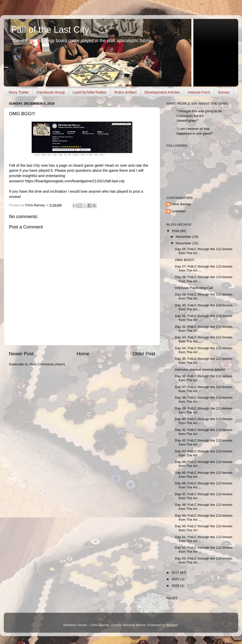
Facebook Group (51, 92)
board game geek (88, 165)
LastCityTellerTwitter (89, 92)
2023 (176, 586)
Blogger (172, 625)
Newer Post (21, 354)
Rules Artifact (126, 92)
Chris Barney (181, 204)
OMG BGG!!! (185, 260)
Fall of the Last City (50, 30)
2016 (176, 231)
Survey (224, 92)
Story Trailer (19, 92)
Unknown (178, 211)
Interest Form (199, 92)
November (184, 237)
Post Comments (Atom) (47, 364)
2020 (176, 579)
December (184, 243)
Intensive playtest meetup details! (200, 370)
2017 (176, 573)
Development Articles (162, 92)
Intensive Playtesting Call (194, 288)
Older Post (144, 354)
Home (83, 354)
